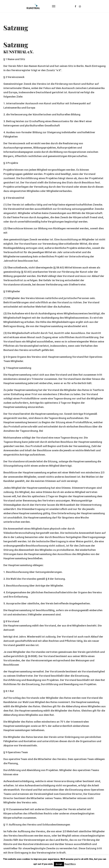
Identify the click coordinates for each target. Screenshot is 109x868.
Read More (70, 864)
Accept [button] (59, 864)
